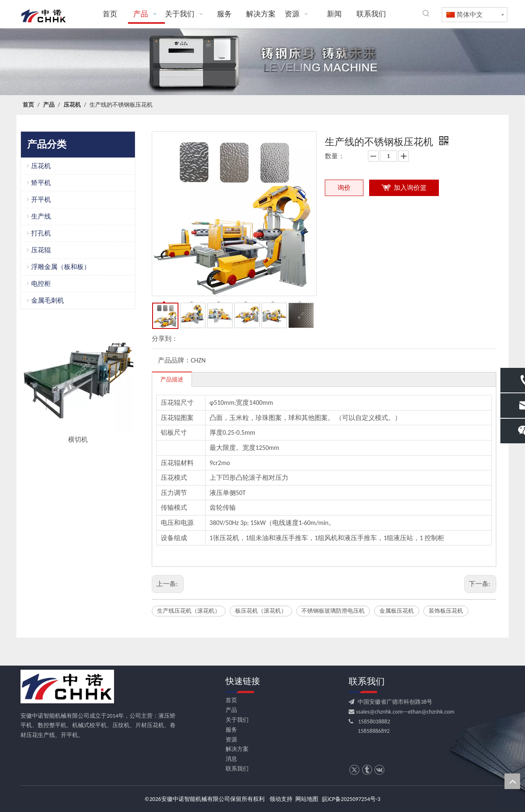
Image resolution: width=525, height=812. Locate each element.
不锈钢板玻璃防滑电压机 (333, 611)
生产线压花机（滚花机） (189, 611)
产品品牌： (174, 360)
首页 (231, 700)
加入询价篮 (410, 188)
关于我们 (237, 720)
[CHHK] (67, 687)
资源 (231, 740)
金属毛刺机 (48, 300)
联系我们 (237, 769)
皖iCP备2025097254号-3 (351, 799)
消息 (231, 759)
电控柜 (41, 284)
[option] (78, 383)
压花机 (41, 166)
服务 (231, 730)
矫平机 (41, 183)
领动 (275, 799)
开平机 (41, 200)
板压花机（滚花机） (261, 611)
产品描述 (172, 380)
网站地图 (307, 799)
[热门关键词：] (426, 14)
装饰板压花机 (446, 611)
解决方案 (237, 749)
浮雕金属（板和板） (61, 267)
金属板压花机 (397, 611)
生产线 (41, 216)
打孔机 (41, 233)
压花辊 (41, 250)
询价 (344, 188)
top (512, 781)
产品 (231, 710)
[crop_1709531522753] (262, 62)
